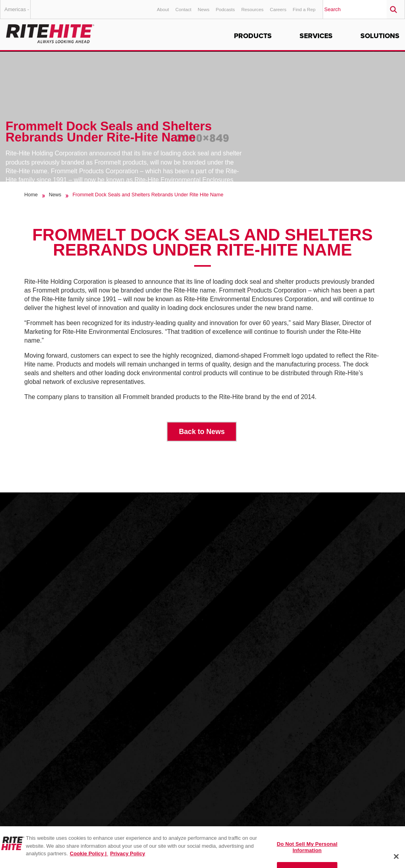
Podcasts (225, 9)
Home (31, 195)
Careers (278, 9)
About (163, 9)
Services (316, 36)
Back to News (202, 432)
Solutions (380, 36)
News (203, 9)
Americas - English (18, 13)
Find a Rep (304, 9)
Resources (252, 9)
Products (253, 36)
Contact (183, 9)
